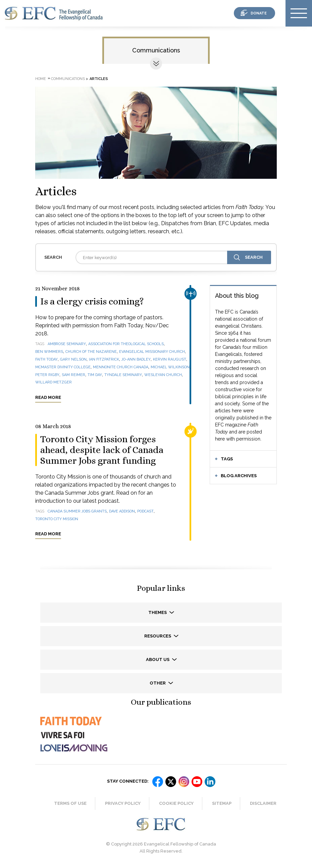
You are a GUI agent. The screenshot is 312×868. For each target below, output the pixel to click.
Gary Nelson (73, 359)
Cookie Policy (176, 803)
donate (259, 13)
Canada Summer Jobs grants (77, 511)
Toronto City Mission (57, 519)
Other (158, 683)
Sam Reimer (73, 375)
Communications (156, 50)
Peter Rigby (47, 375)
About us (158, 659)
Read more (48, 397)
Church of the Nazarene (91, 352)
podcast (145, 511)
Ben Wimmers (49, 352)
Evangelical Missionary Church (152, 352)
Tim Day (95, 375)
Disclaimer (263, 803)
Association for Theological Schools (126, 344)
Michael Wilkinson (170, 367)
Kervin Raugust (170, 359)
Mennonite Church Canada (121, 367)
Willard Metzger (54, 382)
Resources (158, 636)
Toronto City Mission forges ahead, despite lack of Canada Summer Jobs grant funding (102, 450)
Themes (158, 612)
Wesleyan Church (163, 375)
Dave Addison (122, 511)
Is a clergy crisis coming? (92, 301)
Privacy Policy (123, 803)
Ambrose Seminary (67, 344)
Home (41, 79)
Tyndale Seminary (123, 375)
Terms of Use (70, 803)
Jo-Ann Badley (136, 359)
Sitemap (222, 803)
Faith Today (46, 359)
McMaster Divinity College (63, 367)
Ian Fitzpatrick (104, 359)
